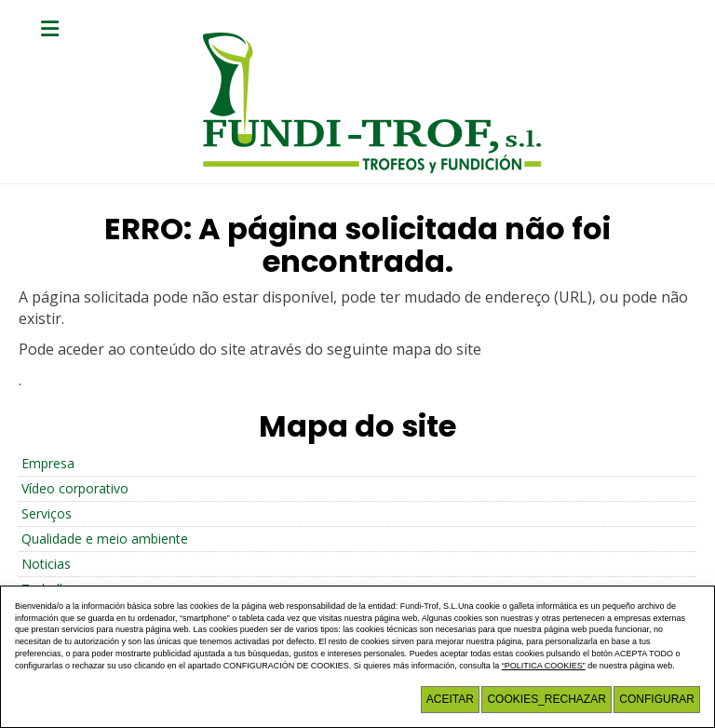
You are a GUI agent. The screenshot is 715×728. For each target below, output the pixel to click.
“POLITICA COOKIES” (544, 666)
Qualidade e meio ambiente (105, 539)
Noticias (46, 564)
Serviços (47, 513)
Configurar (657, 699)
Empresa (48, 463)
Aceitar (450, 699)
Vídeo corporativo (75, 488)
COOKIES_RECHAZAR (546, 699)
